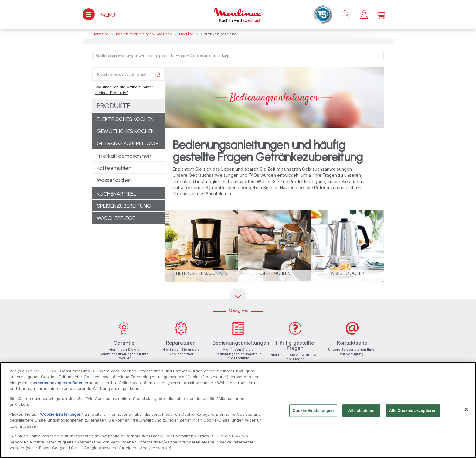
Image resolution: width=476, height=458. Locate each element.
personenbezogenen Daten (57, 385)
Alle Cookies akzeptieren (413, 413)
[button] (364, 15)
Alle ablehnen (361, 413)
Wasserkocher (114, 180)
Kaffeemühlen (114, 168)
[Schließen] (466, 412)
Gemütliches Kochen (126, 131)
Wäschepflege (116, 218)
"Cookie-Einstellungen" (61, 417)
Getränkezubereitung (127, 143)
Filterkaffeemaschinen (124, 156)
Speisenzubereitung (124, 206)
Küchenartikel (117, 194)
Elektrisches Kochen (125, 119)
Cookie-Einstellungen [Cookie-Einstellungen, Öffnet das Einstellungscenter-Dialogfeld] (313, 413)
